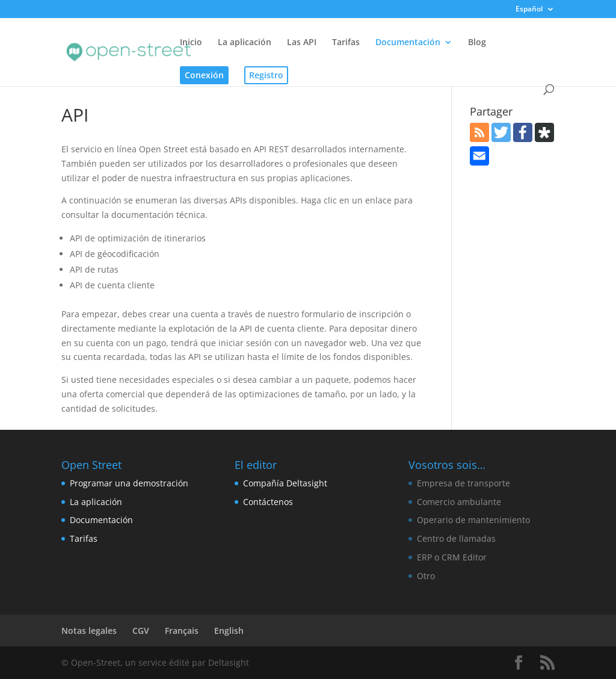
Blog (477, 43)
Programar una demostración (129, 483)
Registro (266, 75)
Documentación (408, 43)
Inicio (191, 43)
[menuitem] (535, 12)
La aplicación (245, 43)
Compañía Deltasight (285, 483)
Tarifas (346, 43)
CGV (141, 631)
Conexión (204, 75)
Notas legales (89, 631)
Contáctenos (268, 502)
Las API (302, 43)
